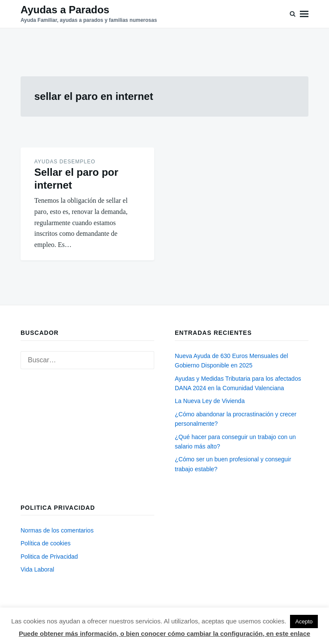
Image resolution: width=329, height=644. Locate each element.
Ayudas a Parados (65, 10)
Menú (304, 14)
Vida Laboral (37, 569)
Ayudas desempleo (65, 162)
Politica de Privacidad (49, 557)
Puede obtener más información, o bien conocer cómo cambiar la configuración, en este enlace (164, 633)
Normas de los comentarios (57, 530)
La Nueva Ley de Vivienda (210, 401)
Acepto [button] (304, 621)
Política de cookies (46, 543)
